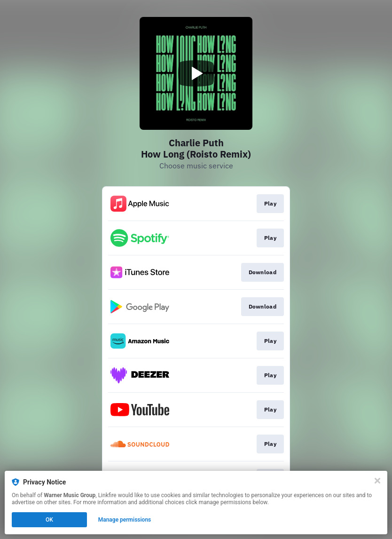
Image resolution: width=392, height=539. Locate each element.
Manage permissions (125, 520)
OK (49, 520)
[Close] (377, 481)
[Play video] (196, 73)
